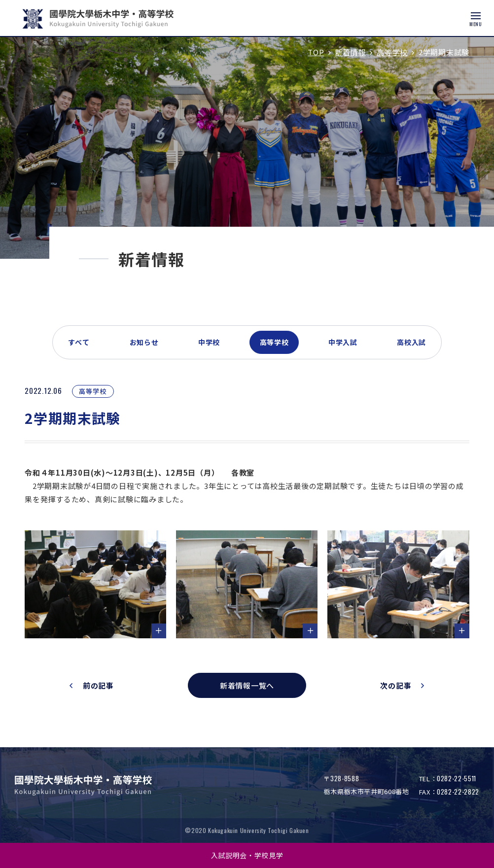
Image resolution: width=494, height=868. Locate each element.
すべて (79, 342)
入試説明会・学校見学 (247, 855)
